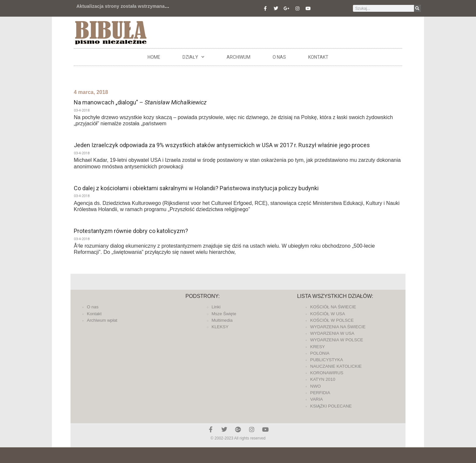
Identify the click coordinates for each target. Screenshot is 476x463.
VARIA (317, 399)
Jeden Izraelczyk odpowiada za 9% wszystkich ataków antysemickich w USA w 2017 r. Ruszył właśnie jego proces (222, 145)
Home (154, 57)
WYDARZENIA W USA (332, 333)
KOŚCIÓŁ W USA (328, 314)
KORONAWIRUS (327, 373)
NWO (316, 386)
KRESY (317, 347)
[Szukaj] (417, 8)
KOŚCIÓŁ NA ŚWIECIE (333, 307)
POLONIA (320, 353)
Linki (216, 307)
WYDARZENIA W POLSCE (337, 340)
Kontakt (318, 57)
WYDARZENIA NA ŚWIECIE (338, 327)
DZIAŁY (193, 57)
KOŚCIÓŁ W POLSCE (332, 320)
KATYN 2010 (323, 379)
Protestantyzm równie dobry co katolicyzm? (131, 231)
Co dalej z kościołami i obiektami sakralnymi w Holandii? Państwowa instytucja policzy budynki (196, 188)
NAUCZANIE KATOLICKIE (336, 366)
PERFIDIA (320, 393)
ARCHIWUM (238, 57)
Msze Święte (224, 314)
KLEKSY (220, 327)
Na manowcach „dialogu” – (140, 102)
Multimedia (222, 320)
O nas (279, 57)
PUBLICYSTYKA (327, 360)
